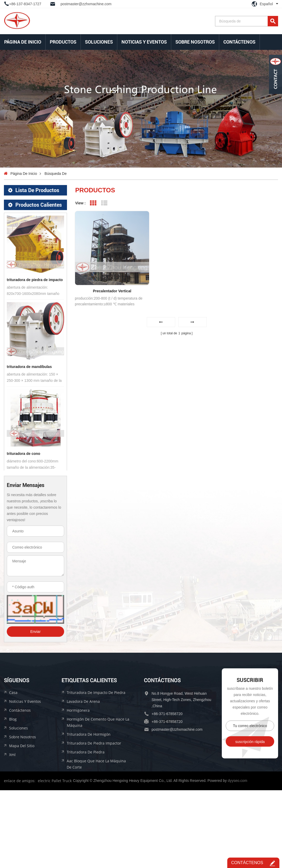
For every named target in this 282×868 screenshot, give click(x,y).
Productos (63, 42)
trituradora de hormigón (89, 799)
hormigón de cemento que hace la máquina (98, 787)
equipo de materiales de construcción (35, 225)
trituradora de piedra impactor (94, 808)
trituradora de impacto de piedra (96, 757)
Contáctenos (239, 42)
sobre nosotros (195, 42)
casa (13, 757)
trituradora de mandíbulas (29, 428)
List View (104, 203)
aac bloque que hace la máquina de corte (96, 828)
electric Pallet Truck (55, 858)
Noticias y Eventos (144, 42)
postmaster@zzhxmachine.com (86, 4)
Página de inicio (23, 42)
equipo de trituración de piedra (35, 201)
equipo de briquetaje (25, 236)
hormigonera (78, 775)
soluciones (99, 42)
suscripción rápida (250, 806)
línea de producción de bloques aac (35, 248)
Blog (13, 784)
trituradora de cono (23, 515)
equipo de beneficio (24, 213)
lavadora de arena (83, 766)
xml (12, 819)
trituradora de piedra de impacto (35, 341)
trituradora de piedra (86, 816)
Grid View (93, 203)
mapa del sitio (22, 810)
